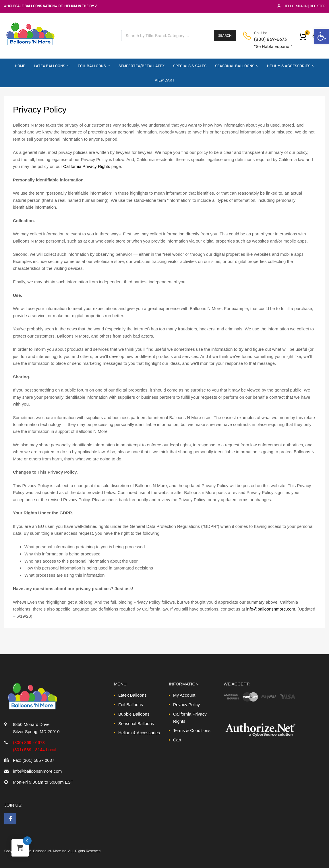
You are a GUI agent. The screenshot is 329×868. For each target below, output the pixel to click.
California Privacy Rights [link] (87, 166)
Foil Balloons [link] (94, 66)
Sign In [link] (302, 6)
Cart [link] (177, 740)
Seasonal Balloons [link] (237, 66)
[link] (322, 36)
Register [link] (318, 6)
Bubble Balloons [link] (134, 714)
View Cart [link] (165, 80)
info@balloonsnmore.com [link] (271, 609)
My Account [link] (184, 695)
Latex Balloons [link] (52, 66)
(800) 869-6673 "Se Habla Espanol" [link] (268, 43)
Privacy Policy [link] (186, 705)
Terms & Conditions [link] (192, 730)
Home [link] (20, 66)
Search (225, 36)
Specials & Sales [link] (190, 66)
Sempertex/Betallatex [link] (142, 66)
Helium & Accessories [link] (291, 66)
